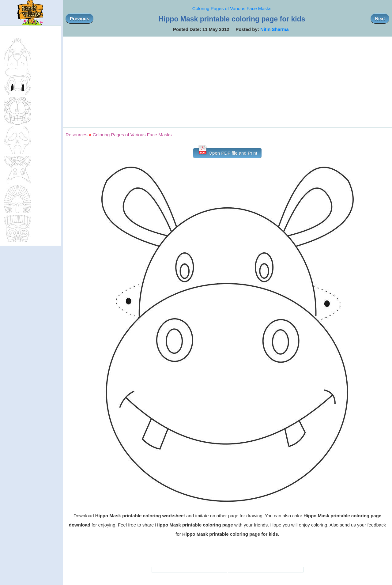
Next (380, 19)
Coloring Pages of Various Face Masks (232, 8)
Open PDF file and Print (227, 152)
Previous (79, 19)
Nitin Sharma (275, 29)
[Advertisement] (227, 82)
